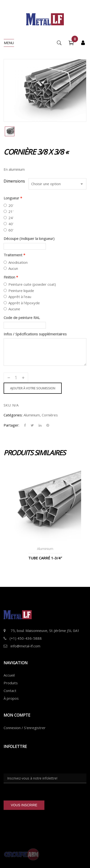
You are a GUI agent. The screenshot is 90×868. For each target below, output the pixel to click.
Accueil (9, 675)
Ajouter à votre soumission (33, 388)
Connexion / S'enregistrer (25, 728)
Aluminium (32, 415)
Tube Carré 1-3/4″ (45, 558)
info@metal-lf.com (25, 646)
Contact (10, 691)
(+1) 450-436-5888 (26, 638)
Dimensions (14, 181)
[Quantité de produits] (16, 378)
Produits (11, 683)
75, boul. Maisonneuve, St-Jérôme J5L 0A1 (45, 631)
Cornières (50, 415)
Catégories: (13, 415)
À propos (11, 698)
